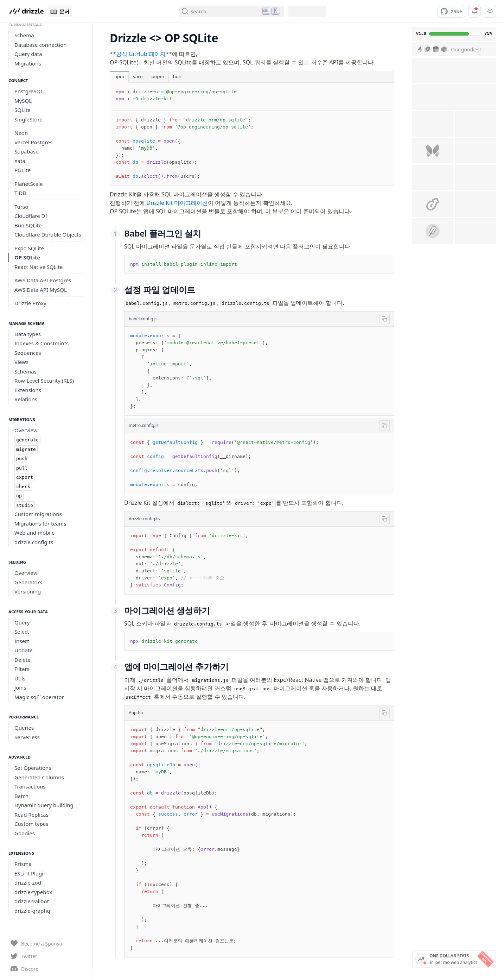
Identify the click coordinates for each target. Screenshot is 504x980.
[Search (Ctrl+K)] (231, 11)
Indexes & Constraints (42, 343)
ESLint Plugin (30, 873)
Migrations (28, 63)
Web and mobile (35, 533)
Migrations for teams (40, 523)
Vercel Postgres (33, 142)
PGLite (23, 170)
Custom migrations (38, 514)
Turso (21, 207)
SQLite (23, 110)
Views (21, 362)
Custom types (31, 824)
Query (22, 622)
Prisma (23, 864)
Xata (20, 161)
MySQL (23, 101)
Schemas (25, 371)
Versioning (28, 591)
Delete (23, 660)
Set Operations (33, 768)
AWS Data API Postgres (43, 280)
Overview (26, 430)
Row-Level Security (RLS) (44, 381)
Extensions (28, 390)
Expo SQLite (29, 248)
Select (22, 632)
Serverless (27, 737)
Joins (20, 687)
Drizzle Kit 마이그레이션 (177, 203)
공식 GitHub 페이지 (141, 54)
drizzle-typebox (33, 892)
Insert (22, 641)
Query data (28, 54)
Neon (21, 133)
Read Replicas (31, 815)
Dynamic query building (44, 805)
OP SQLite (27, 257)
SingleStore (28, 119)
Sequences (28, 353)
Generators (28, 582)
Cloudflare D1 (31, 216)
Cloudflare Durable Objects (48, 234)
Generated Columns (39, 777)
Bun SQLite (28, 225)
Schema (24, 35)
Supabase (26, 151)
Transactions (30, 786)
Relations (26, 399)
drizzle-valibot (32, 901)
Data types (28, 334)
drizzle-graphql (33, 911)
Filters (22, 669)
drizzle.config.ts (34, 542)
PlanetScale (29, 184)
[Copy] (384, 319)
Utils (20, 678)
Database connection (41, 45)
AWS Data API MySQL (41, 290)
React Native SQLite (39, 267)
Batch (21, 796)
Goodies (25, 833)
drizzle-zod (28, 882)
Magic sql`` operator (39, 697)
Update (24, 650)
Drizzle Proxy (30, 303)
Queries (24, 728)
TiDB (20, 193)
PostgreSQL (29, 91)
